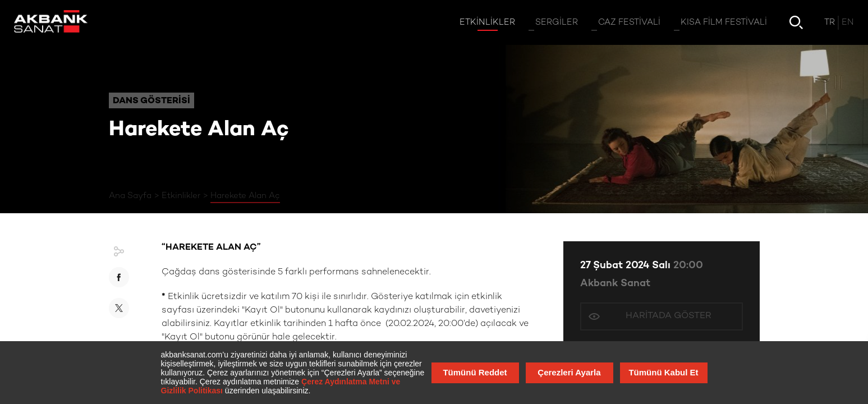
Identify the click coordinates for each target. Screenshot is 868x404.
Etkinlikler (181, 196)
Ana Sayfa (130, 196)
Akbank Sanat (615, 284)
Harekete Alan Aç (245, 196)
